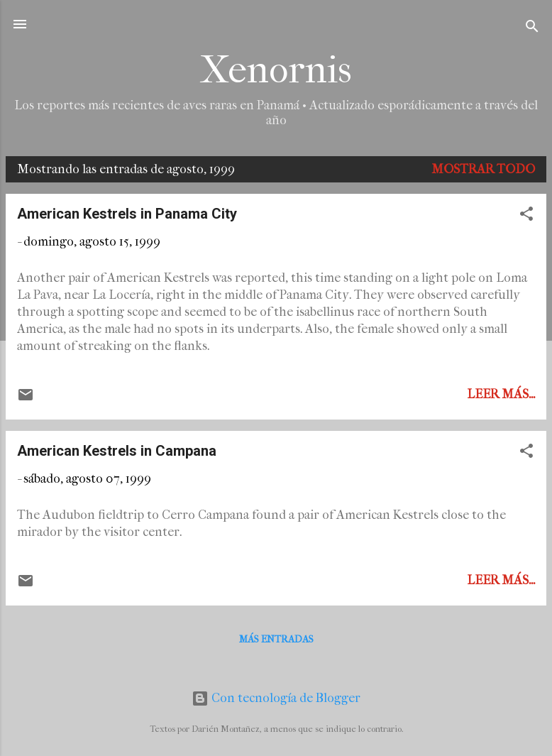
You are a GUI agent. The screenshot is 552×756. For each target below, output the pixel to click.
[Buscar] (532, 29)
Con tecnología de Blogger (276, 698)
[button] (526, 216)
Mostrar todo (483, 169)
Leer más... (501, 394)
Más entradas (276, 639)
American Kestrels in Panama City (127, 214)
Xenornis (276, 70)
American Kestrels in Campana (117, 451)
